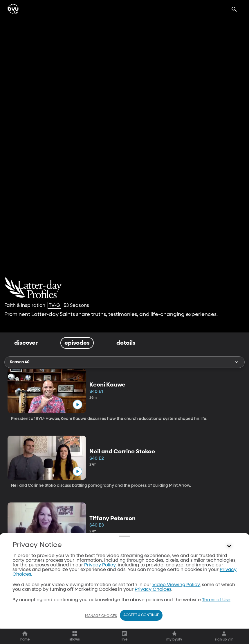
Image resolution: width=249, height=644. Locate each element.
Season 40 (124, 362)
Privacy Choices (153, 590)
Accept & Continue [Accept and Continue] (141, 615)
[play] (77, 404)
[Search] (234, 9)
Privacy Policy (100, 565)
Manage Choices (101, 616)
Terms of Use (216, 600)
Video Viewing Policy (176, 585)
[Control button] (229, 546)
